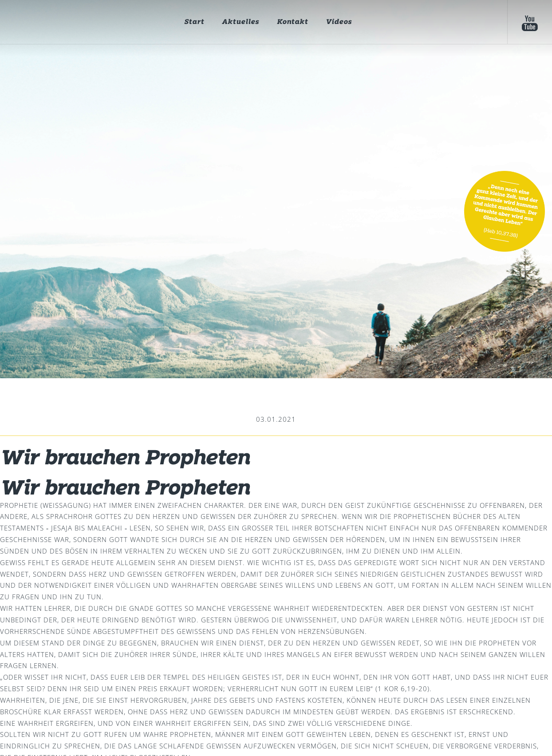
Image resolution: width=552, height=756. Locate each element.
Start (194, 22)
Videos (339, 22)
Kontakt (292, 22)
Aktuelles (241, 22)
